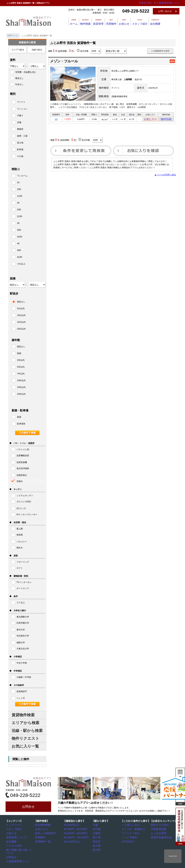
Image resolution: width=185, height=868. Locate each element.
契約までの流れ (159, 825)
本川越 (97, 829)
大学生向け (128, 841)
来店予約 (152, 3)
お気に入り (150, 120)
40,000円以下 (71, 825)
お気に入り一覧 (25, 746)
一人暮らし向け (130, 825)
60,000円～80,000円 (74, 833)
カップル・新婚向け (132, 829)
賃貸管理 (101, 22)
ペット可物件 (129, 837)
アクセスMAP (14, 845)
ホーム (69, 22)
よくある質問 (158, 833)
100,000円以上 (72, 841)
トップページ (13, 825)
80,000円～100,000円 (75, 837)
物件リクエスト (25, 738)
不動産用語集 (158, 829)
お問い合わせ (165, 11)
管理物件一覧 (42, 841)
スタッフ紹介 (152, 22)
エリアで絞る (18, 50)
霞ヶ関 (97, 837)
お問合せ (28, 807)
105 (56, 120)
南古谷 (97, 841)
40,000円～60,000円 (74, 829)
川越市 (97, 833)
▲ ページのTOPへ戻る (165, 176)
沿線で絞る (37, 50)
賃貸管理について (15, 837)
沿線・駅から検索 (27, 731)
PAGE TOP (173, 856)
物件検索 (85, 22)
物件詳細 (166, 120)
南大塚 (97, 845)
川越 (96, 825)
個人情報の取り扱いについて (21, 849)
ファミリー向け (130, 833)
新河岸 (97, 849)
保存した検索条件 (44, 833)
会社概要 (171, 22)
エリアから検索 (25, 723)
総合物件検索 (42, 825)
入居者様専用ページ (17, 857)
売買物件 (117, 22)
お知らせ (134, 22)
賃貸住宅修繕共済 (160, 837)
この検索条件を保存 (160, 51)
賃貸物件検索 (23, 715)
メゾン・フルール (64, 61)
